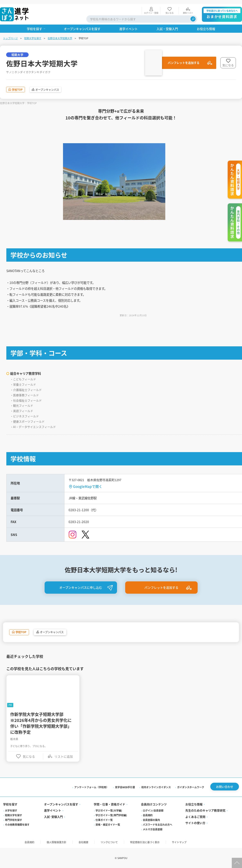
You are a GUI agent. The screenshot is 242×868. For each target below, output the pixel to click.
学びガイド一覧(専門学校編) (111, 815)
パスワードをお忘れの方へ (158, 825)
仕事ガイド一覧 (104, 820)
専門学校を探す (14, 820)
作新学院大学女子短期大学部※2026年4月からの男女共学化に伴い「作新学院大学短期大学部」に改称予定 (41, 722)
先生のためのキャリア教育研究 (205, 811)
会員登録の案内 (151, 820)
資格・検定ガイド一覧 (108, 825)
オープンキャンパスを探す (61, 804)
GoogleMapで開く (88, 483)
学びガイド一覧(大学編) (109, 811)
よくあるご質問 (195, 817)
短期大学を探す (33, 34)
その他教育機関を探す (17, 825)
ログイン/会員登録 (153, 811)
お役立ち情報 (194, 804)
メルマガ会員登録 (153, 829)
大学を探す (11, 811)
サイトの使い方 (195, 823)
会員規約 (148, 815)
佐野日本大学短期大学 (60, 34)
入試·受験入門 (54, 817)
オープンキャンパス (56, 86)
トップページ (11, 34)
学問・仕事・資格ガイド (110, 804)
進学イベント (53, 811)
